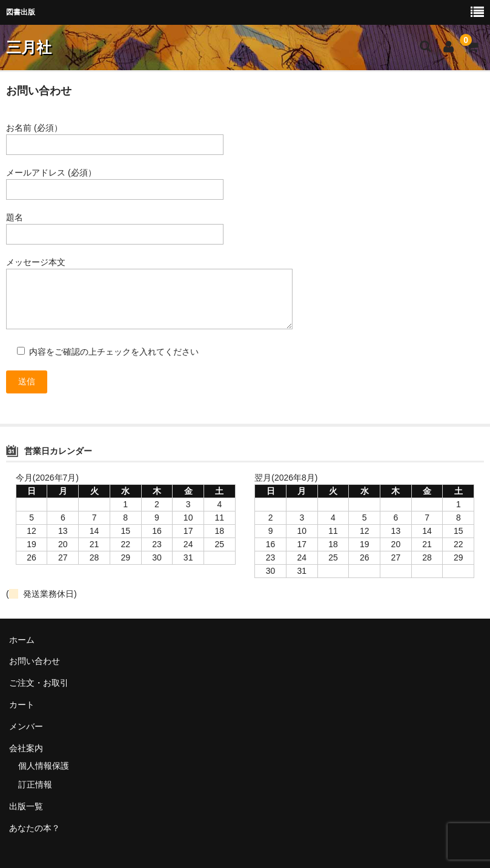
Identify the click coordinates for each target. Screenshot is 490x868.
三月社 (29, 47)
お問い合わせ (35, 661)
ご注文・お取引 (39, 683)
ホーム (22, 640)
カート (22, 705)
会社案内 (26, 748)
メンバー (26, 726)
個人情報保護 (44, 766)
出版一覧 (26, 806)
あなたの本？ (35, 828)
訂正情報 (35, 784)
